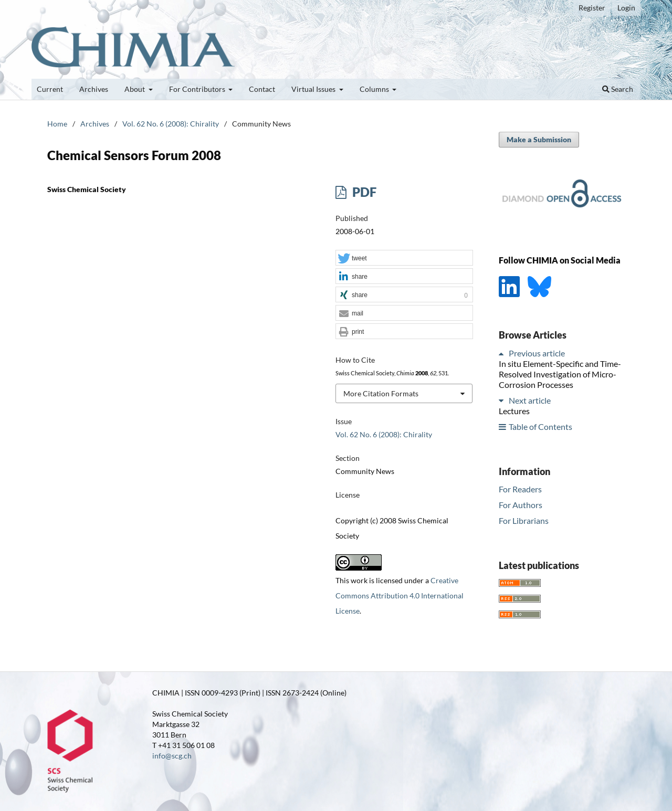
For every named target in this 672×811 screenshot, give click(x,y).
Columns (375, 89)
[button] (404, 258)
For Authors (521, 505)
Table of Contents (540, 426)
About (135, 89)
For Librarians (524, 520)
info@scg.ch (172, 756)
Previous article (537, 353)
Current (50, 89)
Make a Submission (539, 139)
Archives (94, 89)
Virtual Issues (314, 89)
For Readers (520, 489)
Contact (262, 89)
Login (626, 8)
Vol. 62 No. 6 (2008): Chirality (171, 124)
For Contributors (198, 89)
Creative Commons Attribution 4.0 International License (400, 596)
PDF (363, 192)
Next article (530, 400)
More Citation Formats (381, 393)
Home (57, 124)
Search (618, 89)
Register (592, 8)
